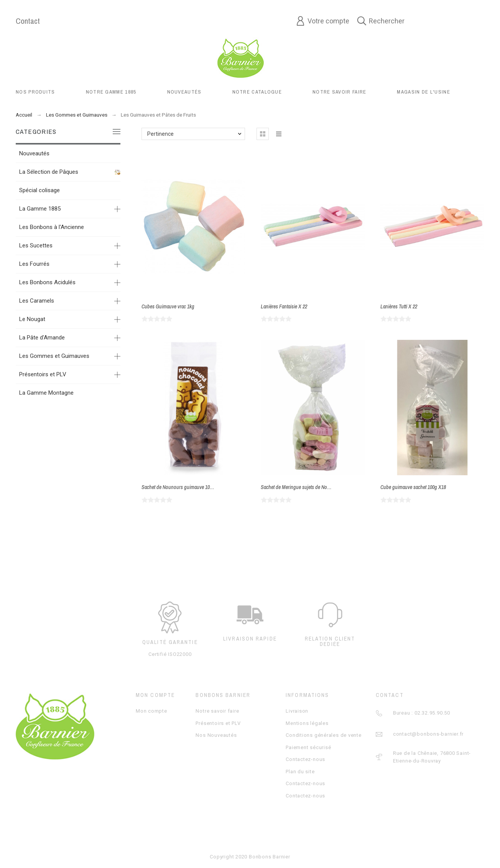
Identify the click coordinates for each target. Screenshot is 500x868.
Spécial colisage (39, 190)
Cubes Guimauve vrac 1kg (168, 306)
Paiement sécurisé (308, 747)
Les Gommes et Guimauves (54, 356)
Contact (28, 21)
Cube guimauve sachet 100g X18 (413, 487)
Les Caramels (37, 301)
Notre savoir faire (217, 711)
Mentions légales (307, 723)
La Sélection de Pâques (49, 172)
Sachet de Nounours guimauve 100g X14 (183, 487)
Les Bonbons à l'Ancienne (52, 227)
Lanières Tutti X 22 (399, 306)
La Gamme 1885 (40, 209)
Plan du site (300, 772)
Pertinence (160, 134)
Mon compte (151, 711)
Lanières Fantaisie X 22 (284, 306)
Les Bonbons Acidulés (47, 282)
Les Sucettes (36, 245)
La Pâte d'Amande (42, 338)
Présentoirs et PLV (43, 374)
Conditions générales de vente (324, 735)
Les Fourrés (34, 264)
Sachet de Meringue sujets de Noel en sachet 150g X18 (316, 487)
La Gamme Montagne (46, 393)
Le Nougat (32, 319)
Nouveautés (34, 153)
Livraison (297, 711)
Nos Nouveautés (216, 735)
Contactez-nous (305, 759)
